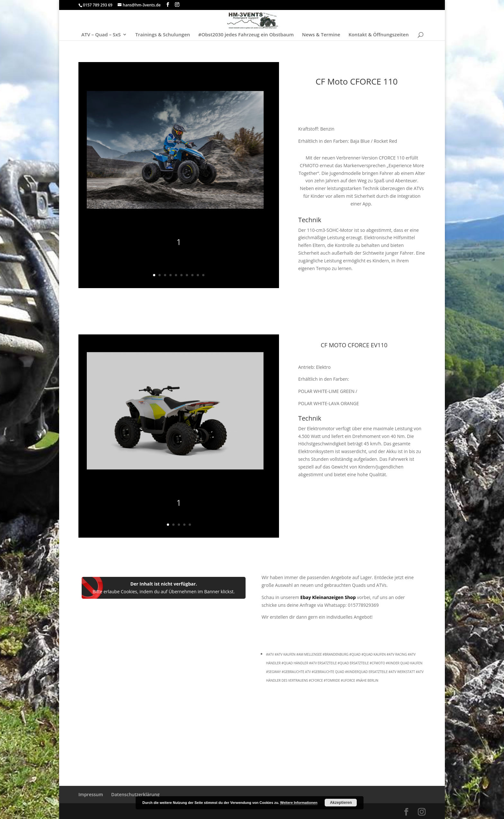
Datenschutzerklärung (135, 794)
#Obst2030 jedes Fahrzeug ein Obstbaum (246, 35)
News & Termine (321, 35)
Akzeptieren (341, 803)
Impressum (91, 794)
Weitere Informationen (299, 803)
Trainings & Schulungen (163, 35)
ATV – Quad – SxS (101, 35)
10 (203, 275)
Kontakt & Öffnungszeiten (378, 35)
